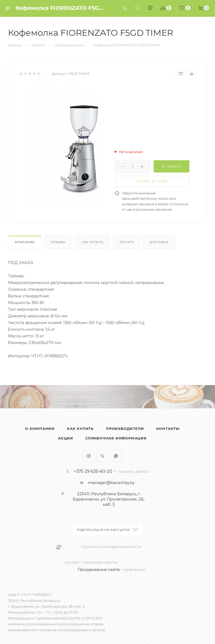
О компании (40, 429)
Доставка (159, 242)
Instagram (89, 456)
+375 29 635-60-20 (93, 471)
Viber (102, 456)
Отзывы (58, 242)
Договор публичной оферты (91, 563)
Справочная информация (116, 438)
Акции (65, 438)
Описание (25, 242)
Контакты (168, 429)
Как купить (93, 242)
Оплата (127, 242)
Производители (125, 429)
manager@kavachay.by (111, 483)
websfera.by (135, 570)
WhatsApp (116, 456)
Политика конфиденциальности (112, 547)
